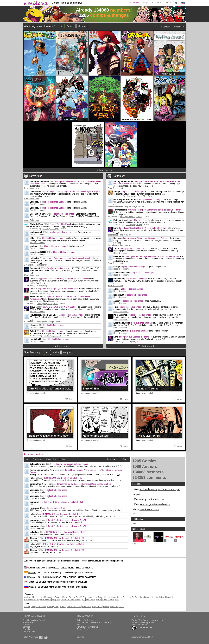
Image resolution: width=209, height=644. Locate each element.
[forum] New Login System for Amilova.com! (60, 289)
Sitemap (81, 637)
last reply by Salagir (45, 322)
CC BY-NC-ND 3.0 (142, 628)
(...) (68, 186)
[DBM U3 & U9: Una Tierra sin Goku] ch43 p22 (64, 550)
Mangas (82, 26)
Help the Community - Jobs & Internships (95, 622)
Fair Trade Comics (139, 625)
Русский (30, 587)
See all (136, 514)
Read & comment (32, 188)
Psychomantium (90, 597)
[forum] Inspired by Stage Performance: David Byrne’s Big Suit (74, 192)
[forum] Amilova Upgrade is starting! (134, 337)
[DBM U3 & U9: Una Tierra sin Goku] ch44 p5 (63, 478)
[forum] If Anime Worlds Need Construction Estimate (69, 258)
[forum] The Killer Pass (60, 224)
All (62, 26)
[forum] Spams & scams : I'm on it (134, 249)
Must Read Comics (149, 509)
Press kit (26, 625)
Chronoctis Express (54, 597)
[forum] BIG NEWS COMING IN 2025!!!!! (60, 307)
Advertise (27, 629)
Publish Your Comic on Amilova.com (147, 620)
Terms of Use (83, 629)
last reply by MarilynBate (47, 304)
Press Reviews (29, 622)
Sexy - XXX (97, 607)
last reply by (42, 265)
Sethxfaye (161, 597)
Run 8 (98, 599)
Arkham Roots (115, 597)
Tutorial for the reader (86, 620)
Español (30, 573)
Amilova (28, 597)
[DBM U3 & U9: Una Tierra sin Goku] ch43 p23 (66, 526)
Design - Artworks (38, 607)
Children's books (74, 607)
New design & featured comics (155, 504)
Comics (70, 26)
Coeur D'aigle (108, 599)
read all (41, 393)
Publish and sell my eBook (143, 622)
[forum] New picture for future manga (72, 464)
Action (27, 607)
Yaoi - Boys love (117, 607)
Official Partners (30, 631)
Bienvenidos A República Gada (38, 599)
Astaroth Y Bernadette (71, 599)
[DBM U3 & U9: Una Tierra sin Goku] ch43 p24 (64, 502)
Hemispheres (38, 597)
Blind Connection (148, 597)
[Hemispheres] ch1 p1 (55, 508)
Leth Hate (90, 599)
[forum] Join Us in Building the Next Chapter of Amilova (65, 279)
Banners (26, 627)
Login (146, 3)
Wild (117, 599)
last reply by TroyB (51, 229)
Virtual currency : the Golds (89, 627)
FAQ (79, 625)
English (110, 459)
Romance (86, 607)
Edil (83, 599)
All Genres (165, 27)
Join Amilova (134, 3)
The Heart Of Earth (131, 597)
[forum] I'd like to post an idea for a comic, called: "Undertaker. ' (155, 210)
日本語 (29, 582)
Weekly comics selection (151, 499)
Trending (178, 27)
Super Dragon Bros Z (72, 597)
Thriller (106, 607)
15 (123, 459)
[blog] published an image (56, 202)
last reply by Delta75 (53, 336)
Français (30, 577)
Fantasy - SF (53, 607)
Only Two (56, 599)
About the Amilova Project (34, 620)
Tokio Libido (103, 597)
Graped (169, 597)
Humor (63, 607)
